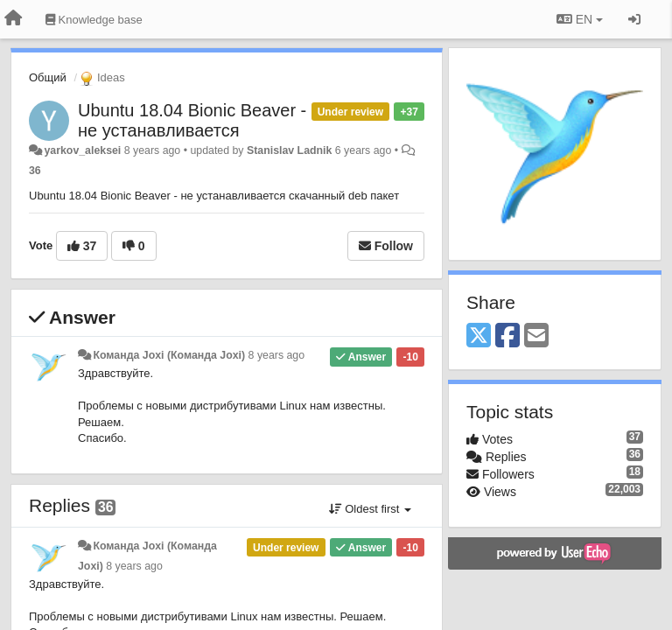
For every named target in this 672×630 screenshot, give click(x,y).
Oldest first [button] (370, 509)
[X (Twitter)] (479, 336)
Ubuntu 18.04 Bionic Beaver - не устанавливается (192, 120)
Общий (48, 77)
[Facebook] (507, 336)
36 (35, 171)
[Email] (536, 336)
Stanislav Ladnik (289, 150)
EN (580, 19)
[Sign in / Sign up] (634, 19)
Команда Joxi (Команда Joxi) (169, 355)
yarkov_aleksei (82, 150)
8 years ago (277, 355)
